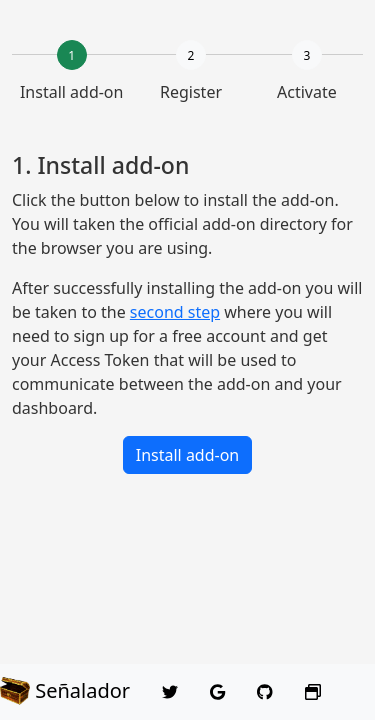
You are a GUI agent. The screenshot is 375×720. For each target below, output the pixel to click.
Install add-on (188, 455)
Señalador (65, 691)
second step (175, 312)
